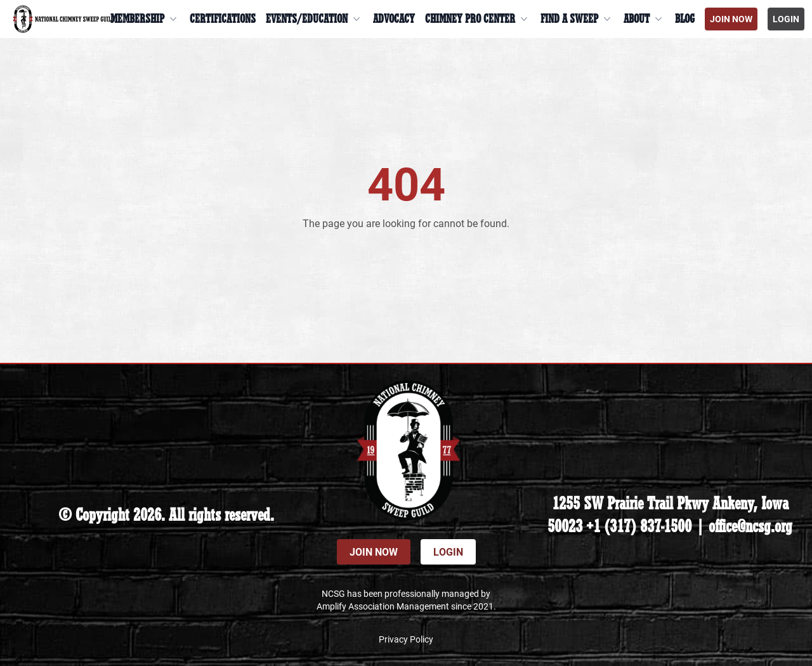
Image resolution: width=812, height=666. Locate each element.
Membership (145, 19)
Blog (685, 19)
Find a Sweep (577, 19)
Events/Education (314, 19)
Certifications (223, 19)
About (644, 19)
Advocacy (394, 19)
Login (786, 19)
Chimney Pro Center (478, 19)
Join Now (731, 19)
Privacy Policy (406, 639)
